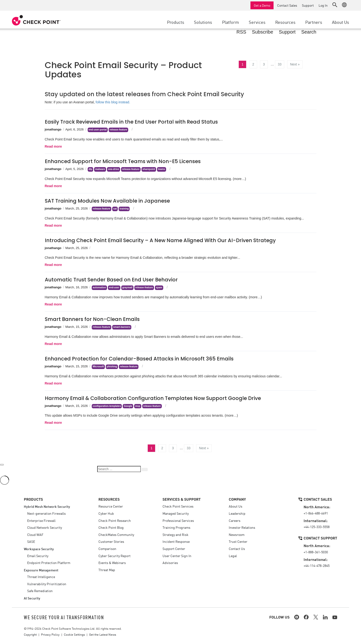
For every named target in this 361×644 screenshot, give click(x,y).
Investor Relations (242, 527)
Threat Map (107, 570)
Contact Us (237, 549)
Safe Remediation (40, 591)
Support (308, 5)
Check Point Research (115, 520)
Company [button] (237, 499)
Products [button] (176, 22)
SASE (31, 541)
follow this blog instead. (113, 102)
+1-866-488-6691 (316, 513)
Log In (323, 5)
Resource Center (111, 506)
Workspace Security (39, 549)
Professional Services (178, 520)
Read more (53, 146)
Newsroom (237, 534)
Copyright (30, 634)
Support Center (174, 549)
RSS (241, 32)
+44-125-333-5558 (317, 527)
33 (280, 64)
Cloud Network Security (45, 527)
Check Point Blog (111, 527)
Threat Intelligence (41, 577)
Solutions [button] (203, 22)
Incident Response (176, 541)
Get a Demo (262, 5)
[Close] (2, 465)
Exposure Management (41, 570)
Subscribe (262, 32)
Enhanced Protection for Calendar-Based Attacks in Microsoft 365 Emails (139, 359)
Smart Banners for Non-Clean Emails (92, 319)
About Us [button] (341, 22)
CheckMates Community (116, 534)
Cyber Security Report (114, 556)
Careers (235, 520)
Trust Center (238, 541)
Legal (233, 556)
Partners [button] (314, 22)
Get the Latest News (103, 634)
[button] (335, 5)
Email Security (38, 556)
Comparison (107, 549)
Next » (295, 64)
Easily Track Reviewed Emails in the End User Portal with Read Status (131, 122)
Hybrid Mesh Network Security (47, 506)
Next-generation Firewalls (46, 513)
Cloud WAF (35, 534)
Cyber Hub (106, 513)
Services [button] (257, 22)
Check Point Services (178, 506)
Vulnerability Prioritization (47, 584)
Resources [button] (285, 22)
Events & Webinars (112, 563)
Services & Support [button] (182, 499)
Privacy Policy (50, 634)
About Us (236, 506)
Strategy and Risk (175, 534)
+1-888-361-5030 (316, 552)
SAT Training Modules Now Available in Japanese (107, 201)
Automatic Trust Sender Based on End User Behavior (111, 280)
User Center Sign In (177, 556)
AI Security (32, 598)
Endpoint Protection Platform (49, 563)
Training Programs (176, 527)
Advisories (170, 563)
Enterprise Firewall (41, 520)
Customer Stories (111, 541)
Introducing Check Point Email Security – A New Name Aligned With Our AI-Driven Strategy (160, 240)
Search (309, 32)
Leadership (237, 513)
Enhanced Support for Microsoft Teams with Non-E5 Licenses (123, 161)
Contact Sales (287, 5)
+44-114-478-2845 (317, 565)
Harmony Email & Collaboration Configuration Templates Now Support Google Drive (153, 398)
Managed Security (176, 513)
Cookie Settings (74, 634)
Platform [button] (231, 22)
